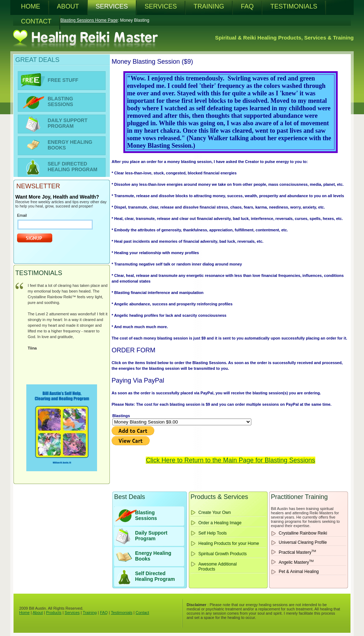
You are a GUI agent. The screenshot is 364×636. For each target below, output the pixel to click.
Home (24, 613)
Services (72, 613)
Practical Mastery (297, 552)
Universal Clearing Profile (303, 542)
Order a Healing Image (220, 523)
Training (90, 613)
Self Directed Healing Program (155, 576)
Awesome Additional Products (218, 567)
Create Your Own (215, 513)
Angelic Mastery (296, 562)
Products (53, 613)
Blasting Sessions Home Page (89, 20)
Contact (142, 613)
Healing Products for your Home (229, 543)
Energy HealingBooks (153, 556)
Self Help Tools (213, 533)
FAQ (104, 613)
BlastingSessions (146, 515)
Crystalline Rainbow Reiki (303, 533)
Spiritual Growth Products (223, 554)
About (38, 613)
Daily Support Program (151, 536)
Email (22, 215)
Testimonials (122, 613)
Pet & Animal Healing (299, 572)
